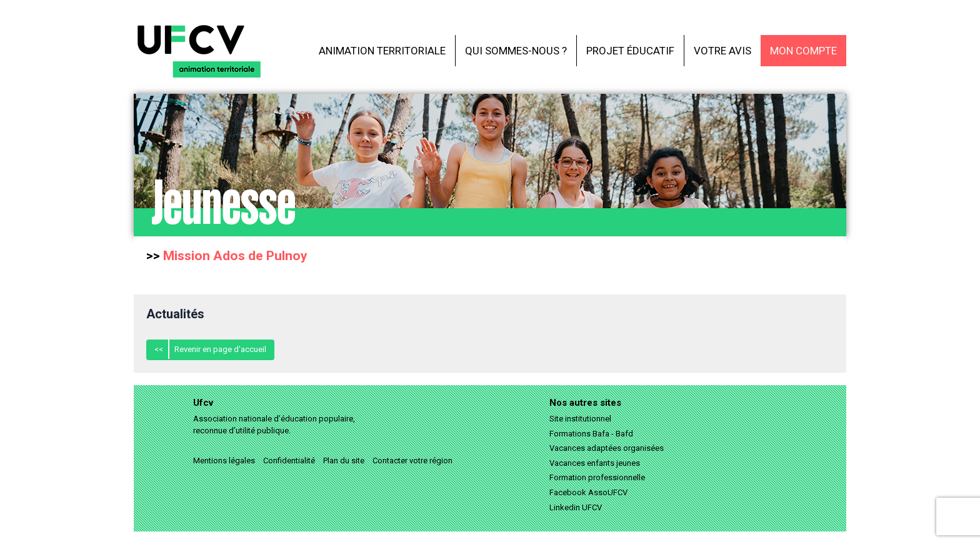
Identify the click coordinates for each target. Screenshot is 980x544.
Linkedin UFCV (576, 507)
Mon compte (803, 51)
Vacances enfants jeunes (595, 463)
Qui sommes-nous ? (516, 51)
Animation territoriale (382, 51)
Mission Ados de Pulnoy (235, 256)
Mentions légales (224, 461)
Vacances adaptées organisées (607, 448)
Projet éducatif (630, 51)
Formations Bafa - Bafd (591, 434)
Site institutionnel (580, 419)
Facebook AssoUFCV (588, 492)
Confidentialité (289, 461)
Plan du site (344, 461)
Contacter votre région (412, 461)
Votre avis (722, 51)
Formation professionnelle (597, 477)
